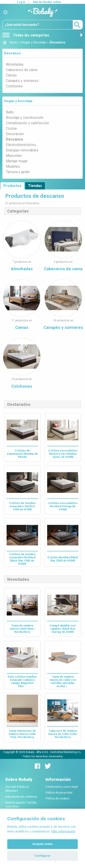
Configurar (42, 856)
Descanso (12, 53)
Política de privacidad (59, 793)
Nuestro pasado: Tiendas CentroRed (21, 805)
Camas (11, 75)
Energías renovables (22, 150)
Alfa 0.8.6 (42, 752)
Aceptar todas (42, 844)
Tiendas (35, 186)
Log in (21, 2)
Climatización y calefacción (27, 123)
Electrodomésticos (21, 145)
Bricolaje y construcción (25, 118)
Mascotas (14, 156)
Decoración (15, 134)
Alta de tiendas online (47, 2)
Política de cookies (57, 799)
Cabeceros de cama (22, 70)
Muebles (13, 166)
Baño (10, 112)
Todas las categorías (26, 35)
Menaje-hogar (17, 161)
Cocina (11, 128)
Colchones (14, 86)
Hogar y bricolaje (18, 101)
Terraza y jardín (18, 172)
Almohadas (15, 64)
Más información (63, 831)
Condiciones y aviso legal (62, 787)
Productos (12, 186)
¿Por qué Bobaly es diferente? (17, 789)
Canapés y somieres (22, 81)
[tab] (42, 53)
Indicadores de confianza (21, 797)
